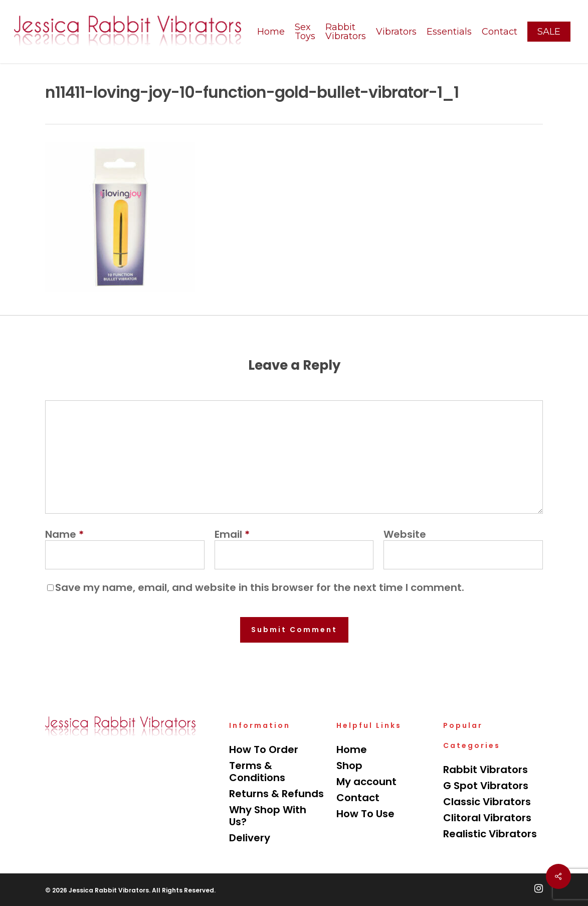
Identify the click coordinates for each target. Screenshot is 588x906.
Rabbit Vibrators (485, 770)
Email (232, 534)
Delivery (250, 838)
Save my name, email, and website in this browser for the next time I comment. (260, 587)
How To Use (365, 814)
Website (405, 534)
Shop (349, 766)
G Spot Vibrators (486, 786)
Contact (358, 798)
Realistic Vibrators (490, 834)
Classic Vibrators (487, 802)
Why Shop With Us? (268, 816)
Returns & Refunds (276, 794)
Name (64, 534)
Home (352, 749)
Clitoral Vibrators (487, 818)
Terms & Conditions (257, 772)
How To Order (264, 749)
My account (366, 782)
